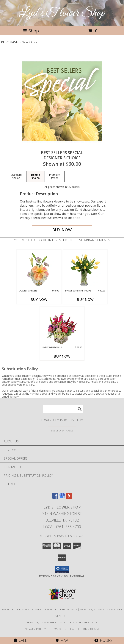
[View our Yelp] (69, 497)
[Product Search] (63, 409)
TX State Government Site (79, 622)
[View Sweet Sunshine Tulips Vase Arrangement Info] (85, 269)
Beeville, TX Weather (41, 622)
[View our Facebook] (55, 497)
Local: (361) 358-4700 (62, 527)
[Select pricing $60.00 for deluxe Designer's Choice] (36, 177)
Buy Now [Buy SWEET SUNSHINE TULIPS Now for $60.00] (85, 299)
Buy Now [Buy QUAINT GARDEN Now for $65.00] (39, 299)
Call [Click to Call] (21, 640)
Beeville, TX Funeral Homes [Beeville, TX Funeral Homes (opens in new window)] (22, 609)
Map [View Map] (62, 640)
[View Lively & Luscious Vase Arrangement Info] (62, 326)
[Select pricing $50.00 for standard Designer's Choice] (16, 177)
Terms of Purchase (63, 629)
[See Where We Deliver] (62, 430)
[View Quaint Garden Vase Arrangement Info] (39, 269)
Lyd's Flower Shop (62, 13)
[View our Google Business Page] (62, 497)
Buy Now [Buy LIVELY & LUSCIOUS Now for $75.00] (62, 356)
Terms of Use (90, 629)
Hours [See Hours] (103, 640)
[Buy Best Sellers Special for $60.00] (62, 230)
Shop (31, 31)
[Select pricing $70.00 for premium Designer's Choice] (55, 177)
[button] (62, 569)
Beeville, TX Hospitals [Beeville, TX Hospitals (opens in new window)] (61, 609)
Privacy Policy (35, 629)
